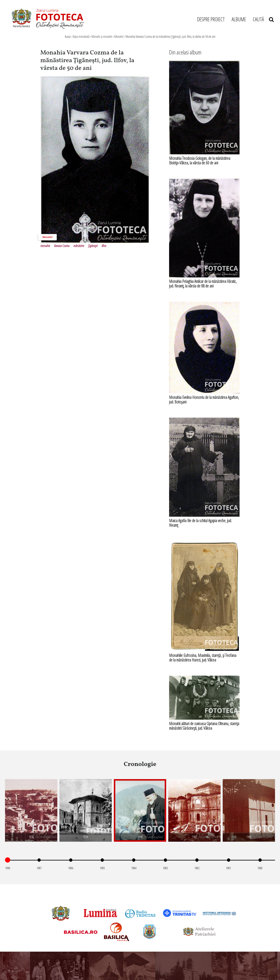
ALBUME (239, 19)
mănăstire (78, 246)
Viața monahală (81, 37)
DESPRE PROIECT (211, 19)
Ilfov (104, 246)
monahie (45, 246)
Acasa (68, 37)
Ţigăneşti (93, 246)
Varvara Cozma (62, 246)
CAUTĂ (263, 19)
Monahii (119, 37)
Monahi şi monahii (102, 37)
